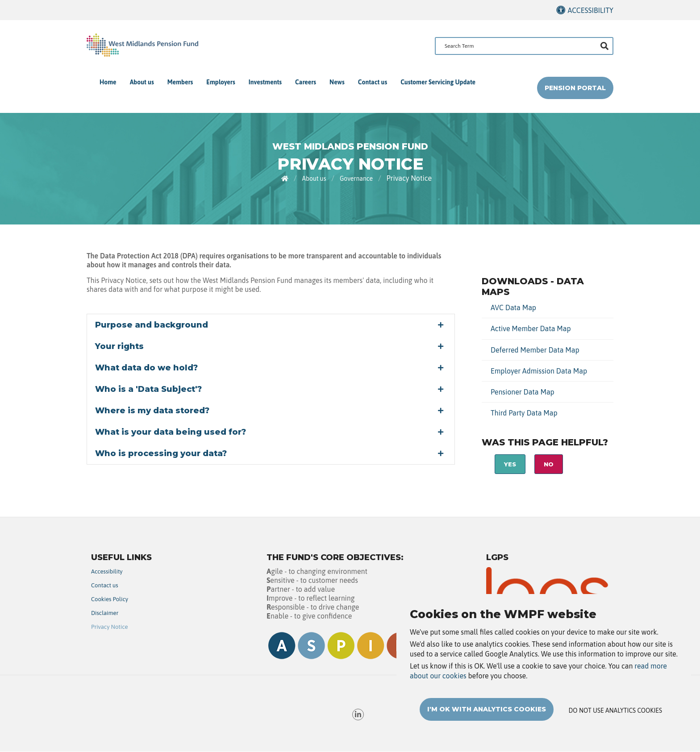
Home (108, 82)
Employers (221, 82)
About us (142, 82)
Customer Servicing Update (438, 82)
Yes (510, 464)
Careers (306, 82)
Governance (356, 179)
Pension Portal (575, 88)
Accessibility (590, 10)
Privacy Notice (110, 627)
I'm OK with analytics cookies (487, 709)
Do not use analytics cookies (615, 710)
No (549, 464)
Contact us (373, 82)
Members (180, 82)
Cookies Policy (110, 599)
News (337, 82)
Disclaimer (105, 613)
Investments (265, 82)
